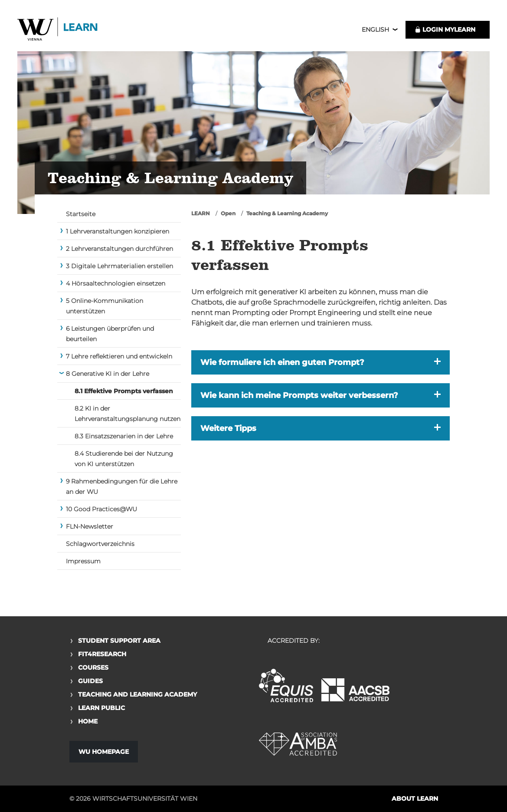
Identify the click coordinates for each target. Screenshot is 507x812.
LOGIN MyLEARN (445, 31)
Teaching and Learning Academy (137, 694)
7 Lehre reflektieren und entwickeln (119, 359)
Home (88, 721)
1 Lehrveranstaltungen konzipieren (118, 234)
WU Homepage (104, 752)
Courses (93, 667)
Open (228, 216)
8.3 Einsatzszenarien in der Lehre (124, 439)
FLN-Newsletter (90, 529)
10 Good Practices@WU (101, 512)
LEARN (201, 216)
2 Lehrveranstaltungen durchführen (119, 252)
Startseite (81, 217)
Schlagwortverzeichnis (100, 547)
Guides (90, 681)
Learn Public (101, 708)
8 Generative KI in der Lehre (108, 377)
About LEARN (415, 799)
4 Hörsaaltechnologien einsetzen (116, 286)
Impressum (83, 564)
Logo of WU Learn (63, 31)
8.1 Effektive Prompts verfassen (124, 394)
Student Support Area (119, 641)
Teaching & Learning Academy (287, 216)
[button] (321, 365)
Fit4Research (102, 654)
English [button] (375, 31)
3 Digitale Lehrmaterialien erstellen (119, 269)
